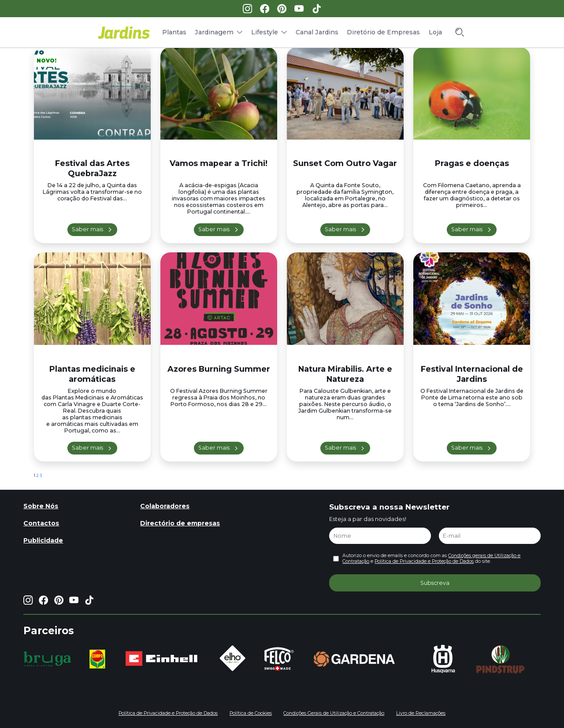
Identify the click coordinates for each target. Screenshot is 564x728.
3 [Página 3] (41, 475)
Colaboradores (165, 506)
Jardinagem (214, 32)
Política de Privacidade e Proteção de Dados (424, 561)
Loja (435, 32)
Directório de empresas (180, 523)
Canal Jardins (317, 32)
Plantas (174, 32)
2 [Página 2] (37, 475)
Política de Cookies (251, 713)
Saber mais (87, 229)
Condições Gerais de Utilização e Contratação (334, 713)
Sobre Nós (41, 506)
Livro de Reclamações (421, 713)
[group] (47, 659)
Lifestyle (265, 32)
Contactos (41, 523)
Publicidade (43, 540)
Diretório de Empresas (383, 32)
